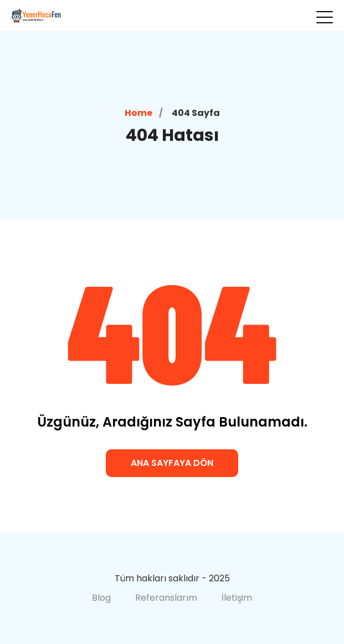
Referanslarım (166, 598)
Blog (101, 598)
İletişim (237, 598)
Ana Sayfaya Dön (172, 463)
